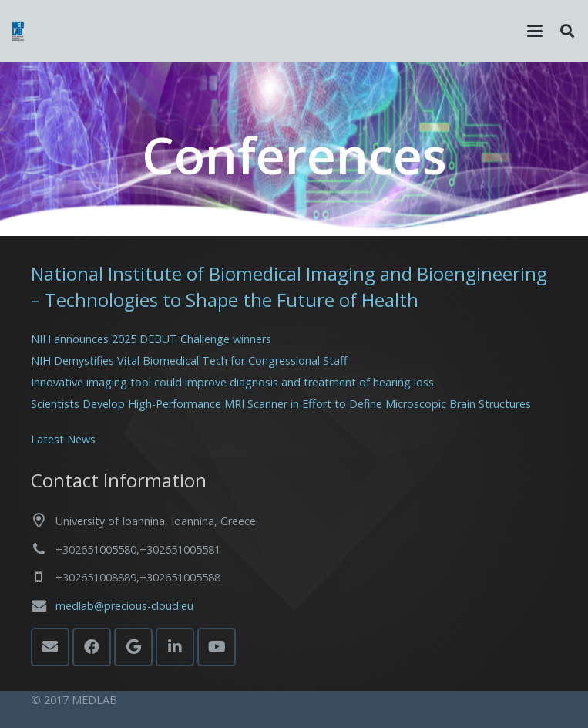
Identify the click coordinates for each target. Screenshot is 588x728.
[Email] (50, 647)
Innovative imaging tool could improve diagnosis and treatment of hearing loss (232, 382)
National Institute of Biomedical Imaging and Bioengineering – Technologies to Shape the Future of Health (289, 286)
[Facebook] (92, 647)
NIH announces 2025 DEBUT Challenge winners (151, 339)
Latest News (63, 439)
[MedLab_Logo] (18, 31)
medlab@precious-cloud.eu (124, 606)
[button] (535, 31)
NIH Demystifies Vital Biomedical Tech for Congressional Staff (189, 361)
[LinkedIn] (175, 647)
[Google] (133, 647)
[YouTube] (217, 647)
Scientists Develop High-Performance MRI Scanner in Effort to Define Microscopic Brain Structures (281, 404)
